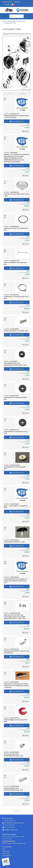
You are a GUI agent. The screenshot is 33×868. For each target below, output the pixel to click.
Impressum (6, 851)
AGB (4, 849)
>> (19, 811)
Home (4, 21)
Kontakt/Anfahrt (7, 2)
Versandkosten (7, 856)
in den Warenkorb (17, 121)
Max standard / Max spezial (17, 21)
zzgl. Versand (26, 126)
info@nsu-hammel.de (11, 830)
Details (26, 131)
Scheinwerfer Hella (10, 23)
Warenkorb (10, 5)
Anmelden (17, 2)
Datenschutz (6, 853)
